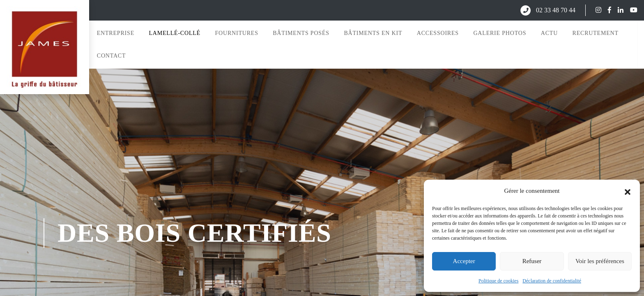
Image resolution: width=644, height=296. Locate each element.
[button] (628, 191)
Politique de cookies (498, 281)
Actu (549, 32)
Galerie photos (499, 32)
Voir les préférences (600, 261)
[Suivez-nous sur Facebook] (606, 10)
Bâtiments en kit (373, 32)
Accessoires (437, 32)
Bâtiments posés (300, 32)
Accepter (464, 261)
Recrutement (595, 32)
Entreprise (115, 32)
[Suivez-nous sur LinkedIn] (617, 10)
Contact (111, 55)
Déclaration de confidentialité (552, 281)
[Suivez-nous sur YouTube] (630, 10)
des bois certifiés (194, 231)
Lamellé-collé (174, 32)
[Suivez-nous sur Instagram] (595, 10)
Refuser (532, 261)
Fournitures (236, 32)
